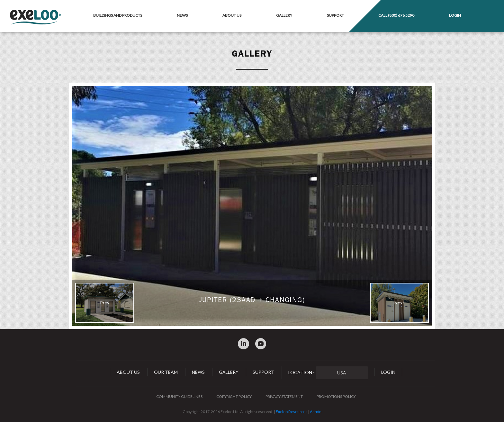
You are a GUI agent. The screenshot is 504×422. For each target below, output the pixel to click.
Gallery (284, 15)
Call (396, 15)
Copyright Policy (234, 396)
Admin (316, 412)
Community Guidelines (179, 396)
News (182, 15)
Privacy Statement (284, 396)
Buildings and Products (118, 15)
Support (335, 15)
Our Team (166, 372)
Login (455, 15)
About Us (232, 15)
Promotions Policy (336, 396)
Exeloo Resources (292, 412)
